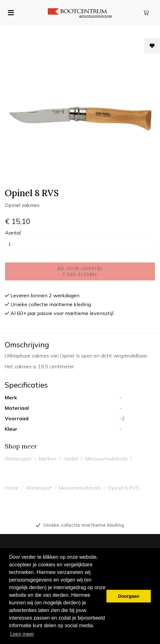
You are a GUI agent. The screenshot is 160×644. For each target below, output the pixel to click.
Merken (48, 459)
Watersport (18, 459)
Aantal (13, 233)
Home (12, 488)
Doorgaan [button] (129, 596)
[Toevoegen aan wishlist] (152, 46)
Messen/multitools (106, 459)
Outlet (71, 459)
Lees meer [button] (22, 634)
